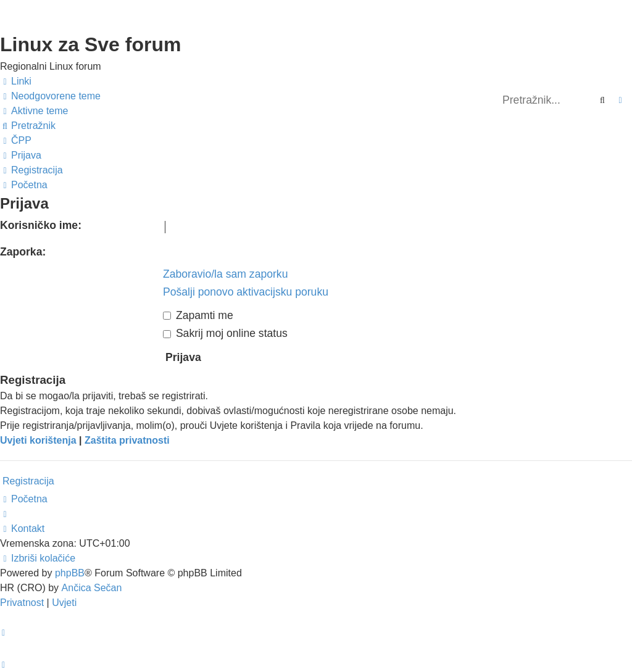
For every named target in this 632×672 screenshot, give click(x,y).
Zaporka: (23, 252)
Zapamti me (198, 315)
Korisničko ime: (41, 225)
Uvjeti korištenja (38, 440)
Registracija (28, 481)
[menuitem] (50, 96)
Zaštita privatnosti (127, 440)
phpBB (70, 573)
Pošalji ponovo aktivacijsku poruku (246, 292)
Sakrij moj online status (225, 333)
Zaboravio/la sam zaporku (225, 274)
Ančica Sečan (92, 588)
